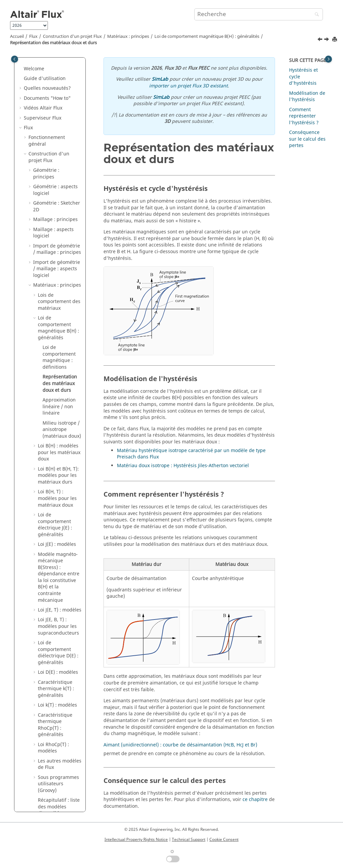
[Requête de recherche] (259, 14)
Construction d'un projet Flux (72, 37)
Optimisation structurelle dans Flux (52, 656)
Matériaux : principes (128, 37)
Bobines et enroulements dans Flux (55, 617)
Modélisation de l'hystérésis (307, 97)
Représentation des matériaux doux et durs (53, 43)
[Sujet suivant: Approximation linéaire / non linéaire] (327, 40)
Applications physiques (55, 768)
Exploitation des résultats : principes (56, 709)
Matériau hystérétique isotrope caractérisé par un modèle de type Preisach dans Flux (191, 454)
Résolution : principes (46, 676)
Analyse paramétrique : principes (50, 751)
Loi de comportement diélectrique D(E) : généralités (58, 423)
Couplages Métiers (50, 810)
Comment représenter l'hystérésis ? (304, 116)
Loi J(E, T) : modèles (60, 381)
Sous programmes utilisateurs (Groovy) (58, 555)
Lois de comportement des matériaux (59, 72)
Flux (33, 37)
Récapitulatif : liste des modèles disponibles (59, 577)
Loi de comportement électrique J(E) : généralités (55, 295)
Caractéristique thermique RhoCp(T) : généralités (55, 496)
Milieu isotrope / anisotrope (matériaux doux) (62, 200)
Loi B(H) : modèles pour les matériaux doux (59, 223)
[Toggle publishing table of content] (15, 59)
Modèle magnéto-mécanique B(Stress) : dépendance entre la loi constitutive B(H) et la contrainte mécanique (59, 348)
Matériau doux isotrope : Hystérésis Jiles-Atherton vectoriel (183, 466)
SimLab (160, 79)
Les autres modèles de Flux (60, 535)
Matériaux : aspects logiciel (55, 597)
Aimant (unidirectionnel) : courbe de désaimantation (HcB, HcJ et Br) (180, 745)
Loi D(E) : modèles (58, 443)
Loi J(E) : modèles (57, 315)
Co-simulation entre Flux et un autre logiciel (55, 797)
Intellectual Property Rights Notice (136, 840)
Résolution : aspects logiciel (56, 692)
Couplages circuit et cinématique (51, 781)
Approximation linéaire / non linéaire (59, 177)
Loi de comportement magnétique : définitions (59, 128)
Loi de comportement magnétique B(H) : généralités (207, 37)
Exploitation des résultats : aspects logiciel (54, 728)
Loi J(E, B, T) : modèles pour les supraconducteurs (58, 397)
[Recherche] (315, 15)
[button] (35, 66)
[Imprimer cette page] (335, 40)
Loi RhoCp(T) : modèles (53, 519)
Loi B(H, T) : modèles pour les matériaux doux (57, 269)
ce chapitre (255, 800)
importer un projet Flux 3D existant (188, 86)
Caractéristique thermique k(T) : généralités (56, 459)
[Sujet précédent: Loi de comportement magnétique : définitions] (321, 40)
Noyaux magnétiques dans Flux (57, 636)
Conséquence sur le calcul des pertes (307, 139)
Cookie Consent (224, 840)
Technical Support (189, 840)
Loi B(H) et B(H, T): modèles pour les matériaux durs (58, 246)
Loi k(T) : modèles (57, 476)
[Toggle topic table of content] (328, 59)
